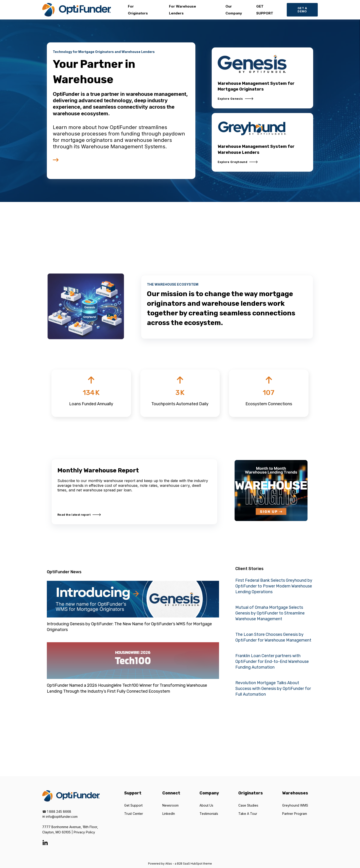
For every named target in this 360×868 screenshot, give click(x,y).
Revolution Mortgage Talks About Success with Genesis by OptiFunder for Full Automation (273, 689)
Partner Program (295, 814)
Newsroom (170, 805)
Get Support (133, 805)
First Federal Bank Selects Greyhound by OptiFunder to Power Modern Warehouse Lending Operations (274, 586)
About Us (206, 805)
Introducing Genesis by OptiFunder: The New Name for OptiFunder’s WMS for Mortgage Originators (129, 627)
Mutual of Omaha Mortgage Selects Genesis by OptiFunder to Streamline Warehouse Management (270, 613)
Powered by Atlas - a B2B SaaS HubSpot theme (180, 864)
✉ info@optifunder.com (60, 817)
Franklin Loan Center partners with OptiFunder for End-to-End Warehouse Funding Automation (272, 661)
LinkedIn (169, 814)
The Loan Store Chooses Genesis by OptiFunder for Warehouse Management (273, 637)
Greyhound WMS (295, 805)
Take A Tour (248, 814)
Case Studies (248, 805)
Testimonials (209, 814)
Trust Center (134, 814)
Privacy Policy (84, 832)
